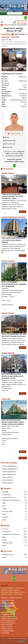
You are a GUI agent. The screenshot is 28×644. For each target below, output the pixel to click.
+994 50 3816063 (22, 23)
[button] (14, 57)
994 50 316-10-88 (9, 163)
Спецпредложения (8, 631)
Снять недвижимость (9, 621)
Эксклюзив (6, 633)
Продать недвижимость (10, 619)
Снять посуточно (7, 625)
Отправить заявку (14, 156)
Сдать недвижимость (9, 623)
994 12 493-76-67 (9, 167)
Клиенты (5, 612)
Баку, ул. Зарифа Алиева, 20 (12, 598)
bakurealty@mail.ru (9, 606)
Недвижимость (7, 614)
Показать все (23, 458)
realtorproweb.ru (22, 641)
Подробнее (23, 212)
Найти (25, 13)
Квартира (7, 25)
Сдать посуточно (7, 627)
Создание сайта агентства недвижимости (17, 638)
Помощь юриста (7, 629)
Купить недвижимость (9, 617)
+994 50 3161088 (22, 21)
